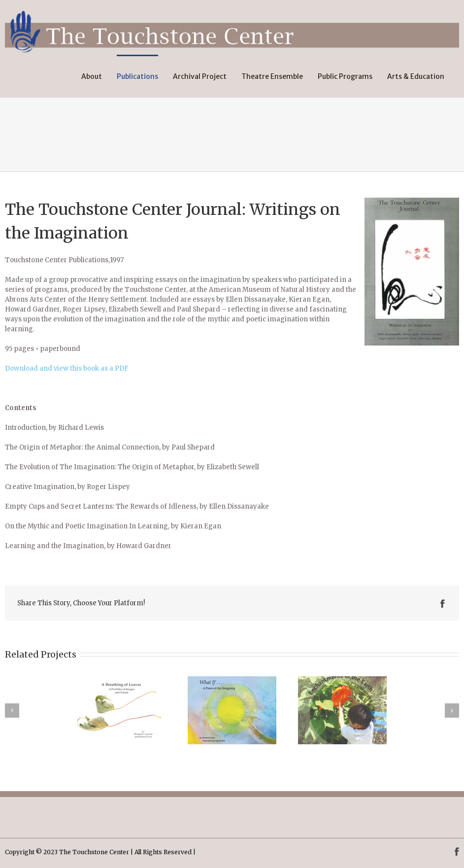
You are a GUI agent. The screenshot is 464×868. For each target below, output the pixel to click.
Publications (137, 76)
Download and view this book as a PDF (67, 368)
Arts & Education (416, 76)
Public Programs (345, 76)
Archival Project (200, 76)
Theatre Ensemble (272, 76)
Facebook (443, 604)
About (92, 76)
